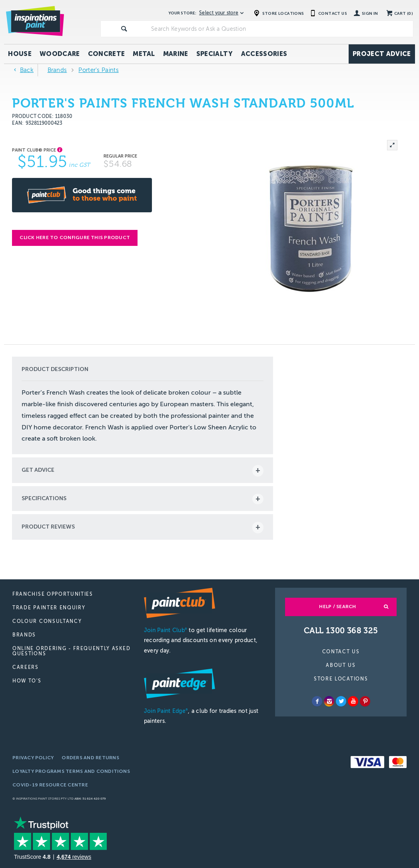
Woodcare (60, 54)
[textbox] (280, 29)
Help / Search (337, 607)
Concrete (107, 54)
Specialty (215, 54)
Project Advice (382, 54)
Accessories (264, 54)
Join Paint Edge (166, 711)
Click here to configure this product (75, 237)
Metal (144, 54)
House (20, 54)
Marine (176, 54)
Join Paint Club (166, 630)
